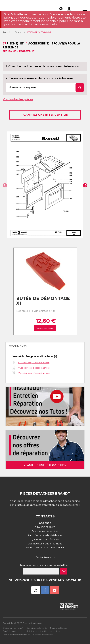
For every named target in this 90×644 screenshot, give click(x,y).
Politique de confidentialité (16, 635)
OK (64, 571)
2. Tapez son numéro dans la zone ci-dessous (40, 78)
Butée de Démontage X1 (43, 301)
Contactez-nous (45, 557)
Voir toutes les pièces (18, 99)
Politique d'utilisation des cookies (43, 631)
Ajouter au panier (45, 328)
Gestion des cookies (43, 635)
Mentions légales (59, 628)
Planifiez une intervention (45, 115)
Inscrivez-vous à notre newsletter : (45, 565)
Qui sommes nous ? (13, 628)
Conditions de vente (37, 628)
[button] (5, 185)
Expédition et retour (13, 631)
